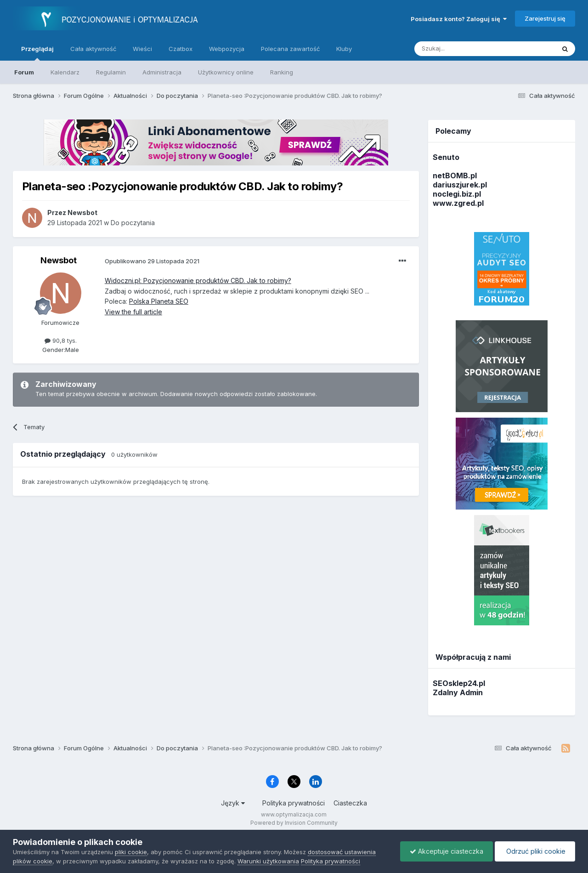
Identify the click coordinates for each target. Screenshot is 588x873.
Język (233, 803)
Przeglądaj (37, 53)
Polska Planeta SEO (159, 301)
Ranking (282, 72)
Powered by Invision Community (294, 823)
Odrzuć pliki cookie (535, 851)
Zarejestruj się (545, 18)
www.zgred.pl (458, 203)
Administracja (162, 72)
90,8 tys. (61, 340)
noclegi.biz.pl (457, 194)
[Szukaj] (462, 49)
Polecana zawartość (290, 49)
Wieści (142, 49)
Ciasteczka (350, 803)
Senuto (446, 157)
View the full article (133, 312)
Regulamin (111, 72)
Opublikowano (152, 261)
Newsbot (59, 260)
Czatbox (181, 49)
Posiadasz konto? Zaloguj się (459, 19)
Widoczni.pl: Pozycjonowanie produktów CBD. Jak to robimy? (198, 281)
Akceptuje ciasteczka (447, 851)
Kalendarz (65, 72)
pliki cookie (131, 852)
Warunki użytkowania (268, 861)
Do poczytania (133, 223)
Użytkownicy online (226, 72)
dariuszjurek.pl (460, 185)
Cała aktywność (93, 49)
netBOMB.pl (455, 176)
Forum (24, 72)
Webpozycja (227, 49)
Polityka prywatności (294, 803)
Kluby (344, 49)
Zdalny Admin (458, 692)
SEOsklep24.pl (459, 683)
